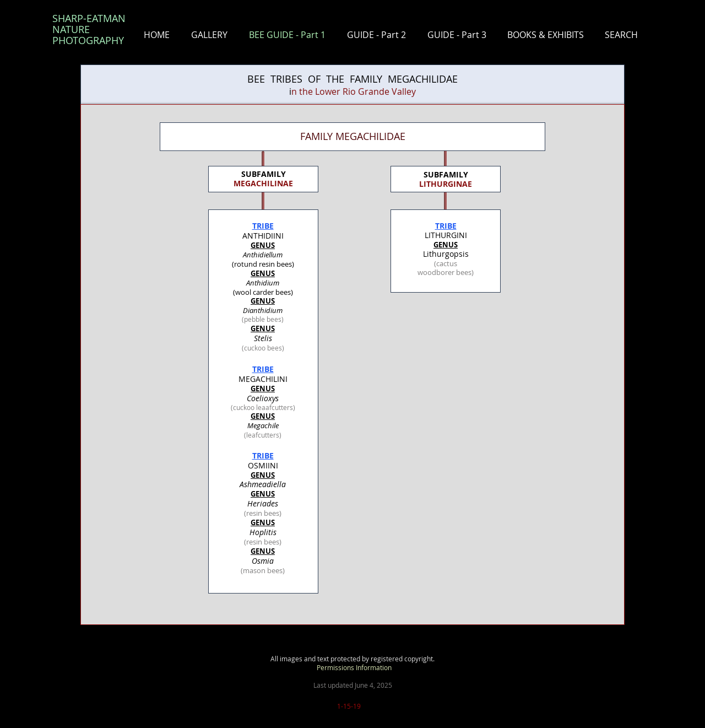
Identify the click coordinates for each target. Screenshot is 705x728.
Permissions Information (354, 667)
